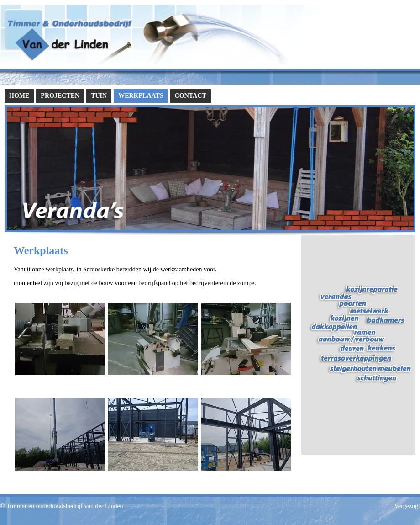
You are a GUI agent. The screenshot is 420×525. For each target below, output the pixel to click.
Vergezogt (407, 506)
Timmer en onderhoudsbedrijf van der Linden (65, 506)
